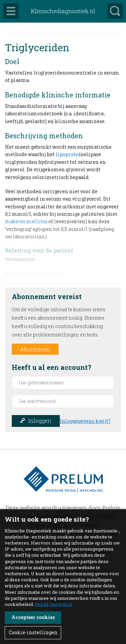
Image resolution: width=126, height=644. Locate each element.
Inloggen (40, 421)
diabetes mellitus (26, 221)
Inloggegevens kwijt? (85, 421)
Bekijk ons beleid (54, 604)
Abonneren (35, 349)
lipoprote (67, 154)
